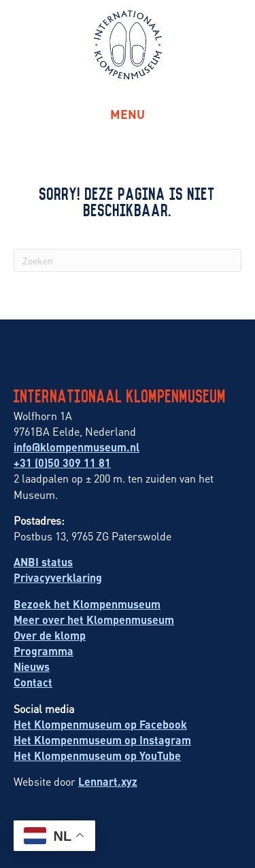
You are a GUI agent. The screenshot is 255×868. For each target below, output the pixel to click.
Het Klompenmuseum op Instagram (102, 740)
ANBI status (43, 562)
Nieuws (32, 666)
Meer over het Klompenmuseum (94, 620)
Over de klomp (50, 635)
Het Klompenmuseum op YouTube (97, 756)
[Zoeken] (128, 260)
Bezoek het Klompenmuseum (87, 604)
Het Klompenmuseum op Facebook (100, 724)
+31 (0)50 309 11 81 (62, 463)
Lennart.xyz (108, 781)
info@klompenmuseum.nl (76, 447)
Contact (33, 682)
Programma (44, 651)
